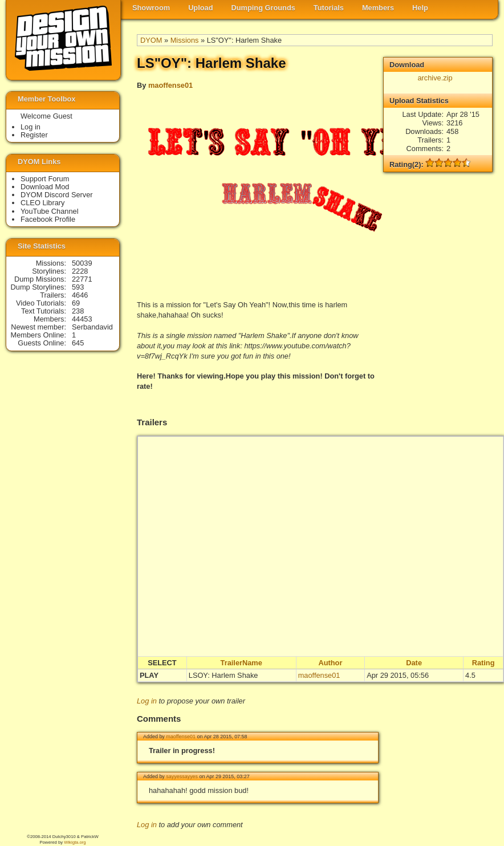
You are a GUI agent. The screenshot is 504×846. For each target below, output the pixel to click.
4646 (80, 295)
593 (78, 287)
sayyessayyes (182, 776)
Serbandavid (92, 327)
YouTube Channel (50, 211)
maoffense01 (170, 85)
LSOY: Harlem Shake (223, 675)
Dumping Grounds (263, 8)
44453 (82, 319)
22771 (82, 279)
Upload (200, 8)
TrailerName (241, 663)
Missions (185, 40)
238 (78, 311)
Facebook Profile (48, 219)
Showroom (151, 8)
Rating (483, 663)
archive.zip (435, 78)
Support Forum (45, 179)
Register (34, 135)
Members (378, 8)
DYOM (151, 40)
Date (414, 663)
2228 (80, 271)
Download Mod (45, 187)
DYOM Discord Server (57, 195)
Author (330, 663)
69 (76, 303)
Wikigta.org (75, 842)
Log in (147, 701)
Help (420, 8)
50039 (82, 263)
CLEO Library (43, 203)
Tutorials (329, 8)
